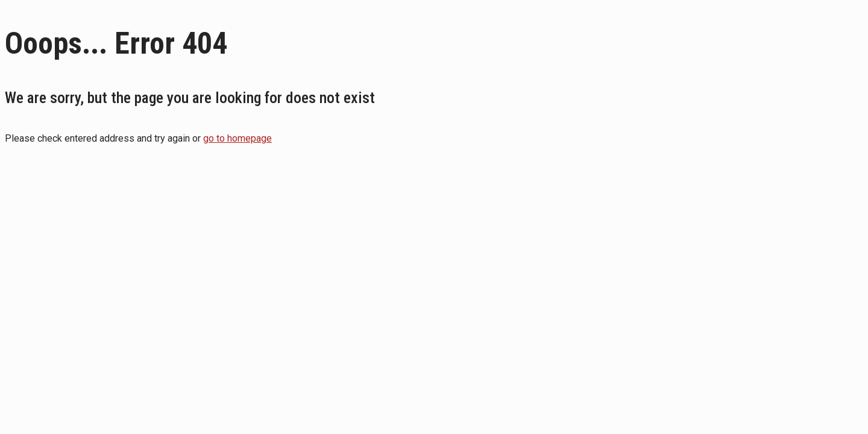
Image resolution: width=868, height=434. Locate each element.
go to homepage (237, 138)
